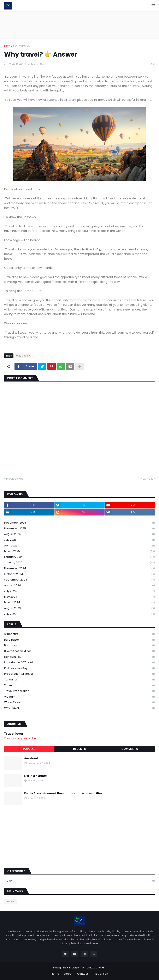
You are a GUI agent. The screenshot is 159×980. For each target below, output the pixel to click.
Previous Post (15, 479)
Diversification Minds (79, 651)
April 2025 (79, 546)
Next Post (147, 479)
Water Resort (79, 702)
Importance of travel (79, 663)
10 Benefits (79, 634)
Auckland (31, 758)
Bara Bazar (79, 640)
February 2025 (79, 557)
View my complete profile (20, 738)
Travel (79, 686)
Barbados (79, 645)
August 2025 (79, 534)
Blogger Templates (82, 968)
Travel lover (14, 734)
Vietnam (79, 697)
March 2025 (79, 551)
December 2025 (79, 523)
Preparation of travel (79, 674)
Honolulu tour (79, 657)
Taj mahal (79, 680)
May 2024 (79, 597)
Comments (130, 749)
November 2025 (79, 529)
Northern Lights (35, 776)
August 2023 (79, 608)
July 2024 (79, 591)
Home (8, 46)
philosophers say (79, 668)
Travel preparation (79, 691)
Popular (29, 749)
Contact (83, 974)
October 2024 (79, 574)
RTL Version (101, 974)
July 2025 (79, 540)
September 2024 (79, 580)
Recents (79, 749)
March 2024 (79, 603)
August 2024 (79, 586)
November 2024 (79, 568)
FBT (104, 968)
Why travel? (23, 46)
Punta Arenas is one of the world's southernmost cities (63, 793)
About (68, 974)
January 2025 (79, 563)
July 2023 (79, 614)
